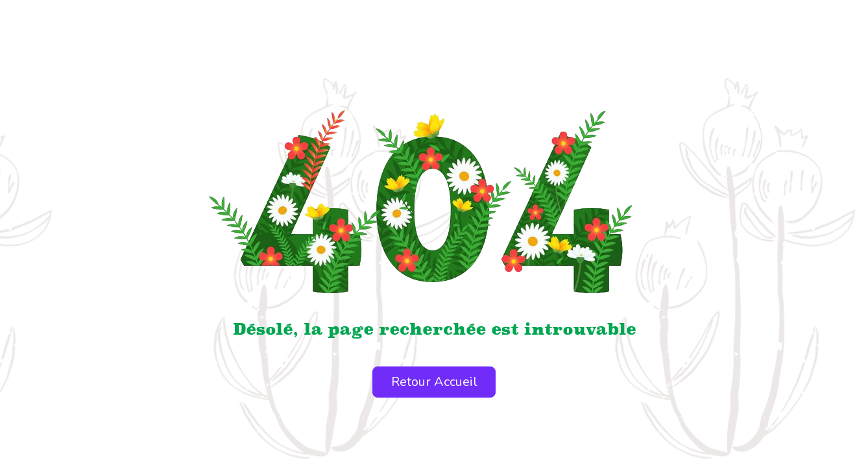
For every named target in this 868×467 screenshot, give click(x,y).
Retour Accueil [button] (434, 382)
